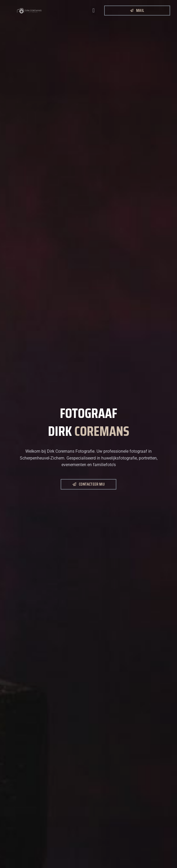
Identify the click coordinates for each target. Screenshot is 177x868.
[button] (94, 11)
